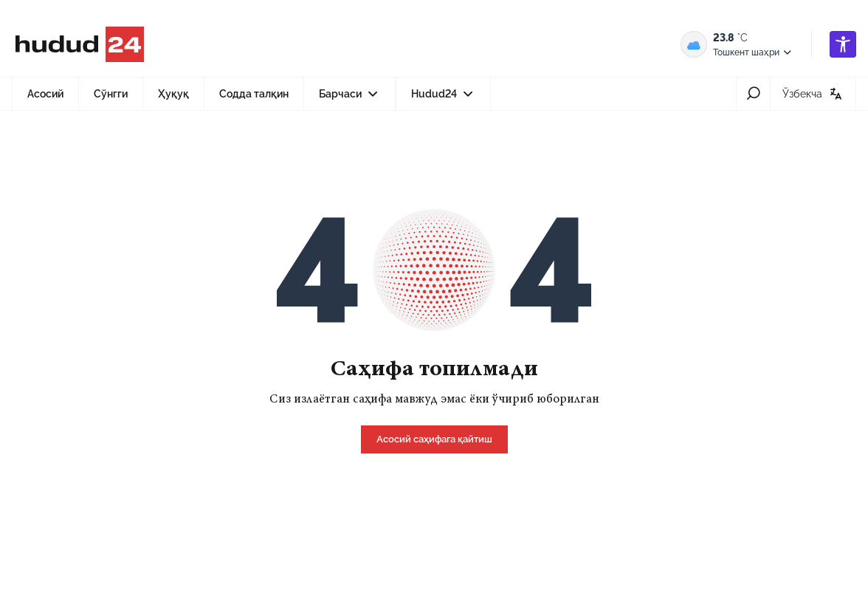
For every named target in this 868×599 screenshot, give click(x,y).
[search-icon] (753, 94)
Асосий (45, 94)
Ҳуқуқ (173, 94)
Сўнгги (111, 94)
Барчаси (350, 98)
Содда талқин (254, 94)
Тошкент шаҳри (753, 52)
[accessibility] (843, 44)
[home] (434, 438)
